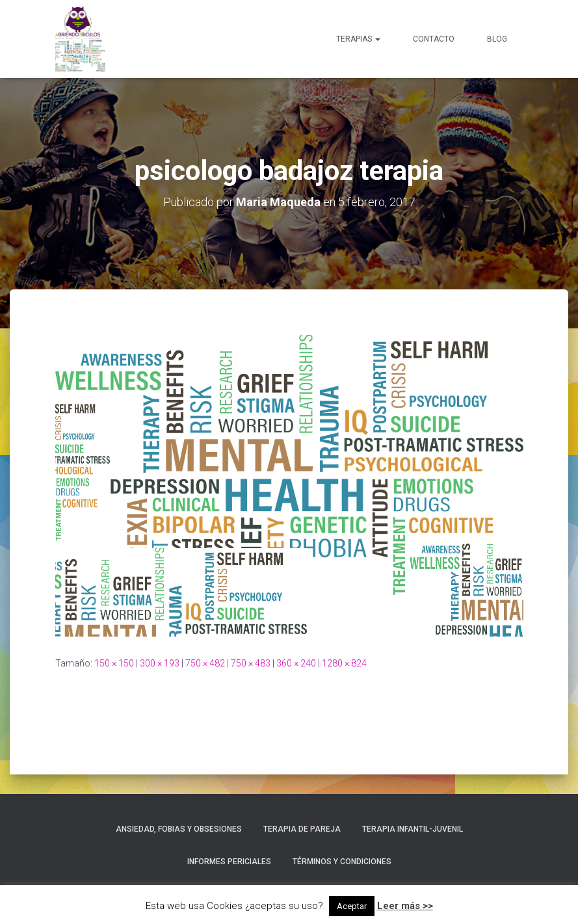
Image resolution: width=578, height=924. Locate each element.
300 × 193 (160, 663)
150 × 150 (114, 663)
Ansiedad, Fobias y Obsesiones (179, 829)
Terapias (358, 39)
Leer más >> (405, 906)
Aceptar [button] (352, 906)
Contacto (434, 39)
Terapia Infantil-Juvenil (413, 829)
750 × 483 (251, 663)
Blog (497, 39)
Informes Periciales (229, 862)
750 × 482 (205, 663)
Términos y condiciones (342, 862)
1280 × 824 (344, 663)
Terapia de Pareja (302, 829)
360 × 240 (296, 663)
